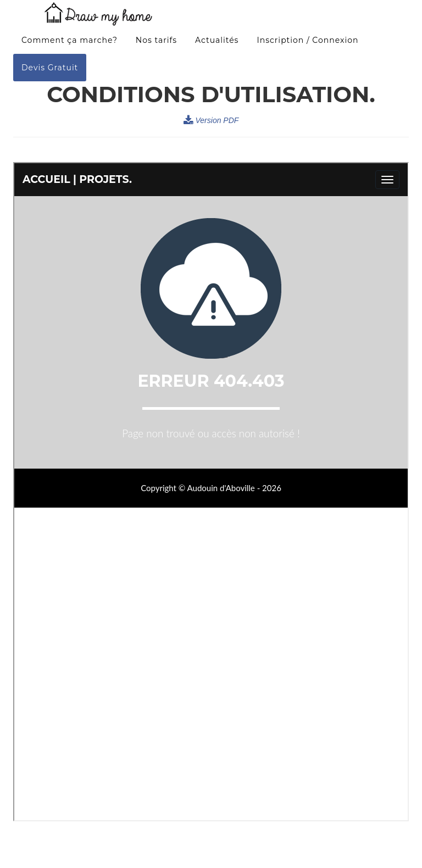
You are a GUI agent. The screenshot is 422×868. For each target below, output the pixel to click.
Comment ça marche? (70, 44)
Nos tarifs (156, 44)
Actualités (217, 44)
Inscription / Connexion (307, 44)
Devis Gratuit (50, 72)
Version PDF (211, 120)
